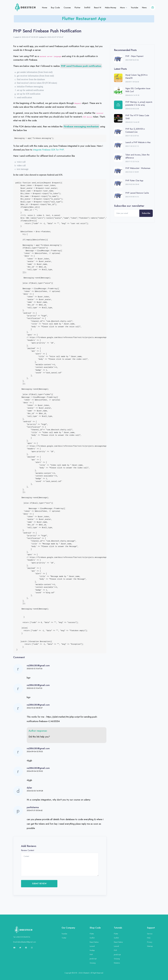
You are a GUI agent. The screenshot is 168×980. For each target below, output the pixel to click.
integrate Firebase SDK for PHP (48, 150)
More (123, 8)
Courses (67, 8)
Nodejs (92, 950)
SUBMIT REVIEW (39, 884)
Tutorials (118, 928)
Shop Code (95, 928)
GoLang (93, 963)
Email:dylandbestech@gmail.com (25, 942)
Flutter (77, 8)
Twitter (64, 938)
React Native (94, 942)
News (144, 8)
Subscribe (146, 213)
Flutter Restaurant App (84, 18)
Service (150, 934)
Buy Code (55, 8)
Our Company (68, 928)
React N (98, 8)
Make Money (111, 8)
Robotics (117, 963)
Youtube (134, 8)
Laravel (92, 946)
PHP (91, 955)
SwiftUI (87, 8)
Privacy (150, 942)
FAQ (149, 938)
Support (151, 928)
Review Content (28, 850)
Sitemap (150, 946)
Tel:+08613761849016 (22, 937)
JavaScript (93, 959)
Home (45, 8)
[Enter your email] (127, 213)
